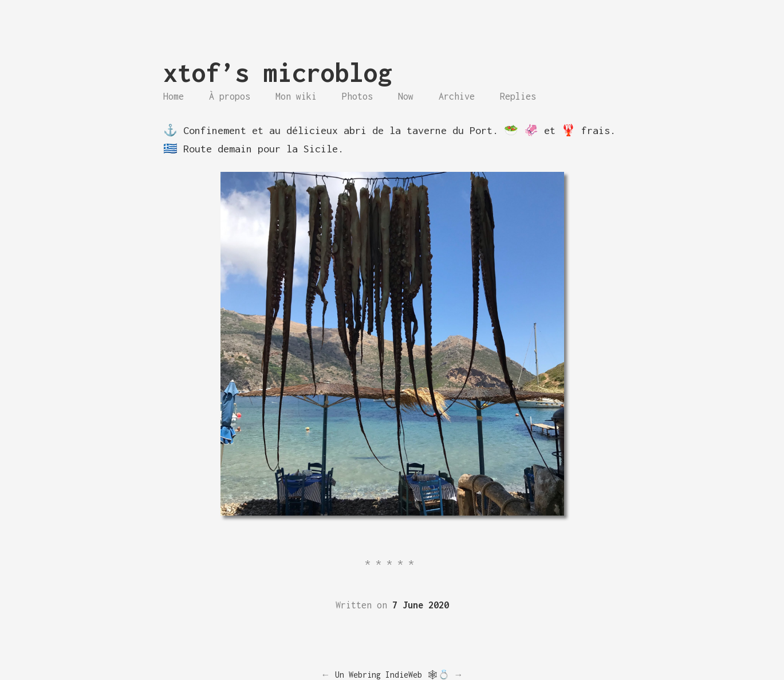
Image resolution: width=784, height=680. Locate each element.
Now (406, 96)
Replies (518, 96)
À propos (230, 96)
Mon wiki (296, 96)
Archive (457, 96)
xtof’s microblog (278, 72)
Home (174, 96)
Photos (357, 96)
